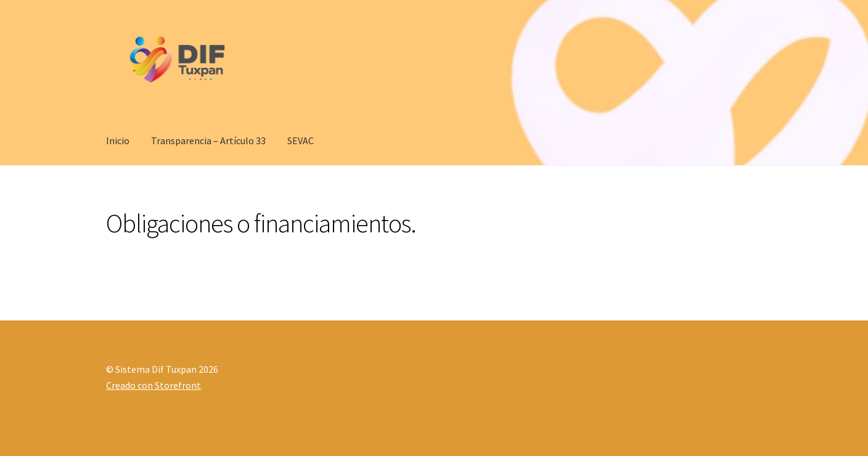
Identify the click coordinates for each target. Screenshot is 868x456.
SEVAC (301, 140)
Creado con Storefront (154, 385)
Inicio (118, 140)
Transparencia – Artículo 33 (208, 140)
